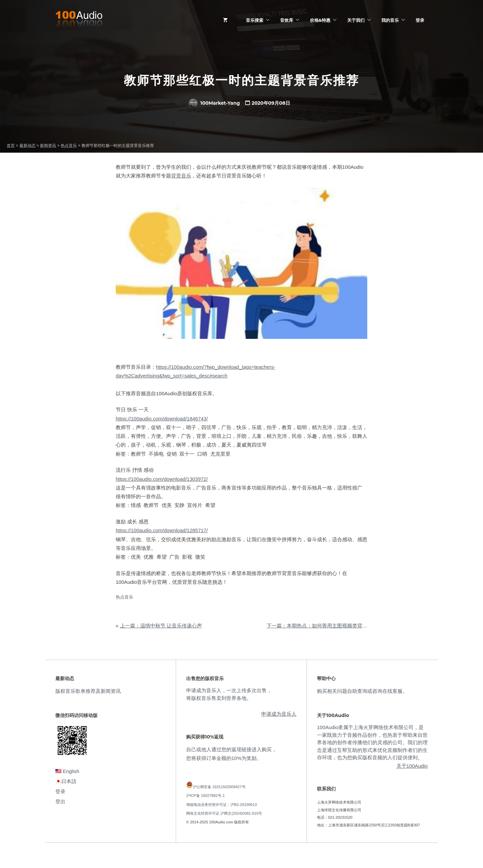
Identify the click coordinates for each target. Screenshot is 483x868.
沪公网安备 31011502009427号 (219, 787)
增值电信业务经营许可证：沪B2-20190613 (222, 805)
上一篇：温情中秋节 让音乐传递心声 (161, 626)
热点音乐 (124, 597)
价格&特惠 (320, 20)
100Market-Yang (214, 103)
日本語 (66, 781)
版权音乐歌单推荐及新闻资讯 (88, 691)
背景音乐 (181, 176)
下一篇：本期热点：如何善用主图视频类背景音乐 (322, 626)
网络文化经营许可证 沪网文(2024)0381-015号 (224, 813)
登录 (420, 20)
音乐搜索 (255, 20)
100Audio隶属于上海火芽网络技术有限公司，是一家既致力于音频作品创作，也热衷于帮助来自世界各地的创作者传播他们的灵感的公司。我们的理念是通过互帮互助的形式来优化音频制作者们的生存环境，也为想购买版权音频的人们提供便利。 (372, 742)
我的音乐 (390, 20)
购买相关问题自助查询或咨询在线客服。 (362, 691)
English (67, 771)
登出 (60, 801)
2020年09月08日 (271, 103)
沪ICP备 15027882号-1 (205, 796)
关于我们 (356, 20)
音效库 (287, 20)
